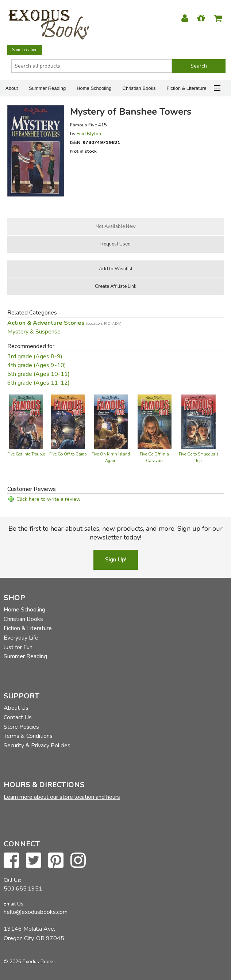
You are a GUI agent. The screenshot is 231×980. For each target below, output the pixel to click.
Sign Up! (116, 560)
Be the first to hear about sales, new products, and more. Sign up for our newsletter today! (115, 533)
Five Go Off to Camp (68, 454)
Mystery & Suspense (34, 332)
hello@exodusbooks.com (36, 912)
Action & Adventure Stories (64, 323)
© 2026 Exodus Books (29, 962)
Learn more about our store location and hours (62, 797)
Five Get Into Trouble (26, 454)
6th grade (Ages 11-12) (38, 383)
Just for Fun (18, 647)
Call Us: (12, 880)
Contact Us (18, 717)
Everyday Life (21, 638)
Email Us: (14, 904)
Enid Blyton (89, 134)
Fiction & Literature (187, 88)
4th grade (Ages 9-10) (37, 365)
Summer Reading (47, 88)
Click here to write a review (49, 499)
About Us (16, 708)
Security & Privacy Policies (37, 746)
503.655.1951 (23, 889)
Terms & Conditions (28, 736)
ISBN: (95, 142)
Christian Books (139, 88)
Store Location (25, 50)
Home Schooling (94, 88)
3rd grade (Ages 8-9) (35, 356)
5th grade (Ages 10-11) (38, 374)
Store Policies (21, 727)
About (12, 88)
